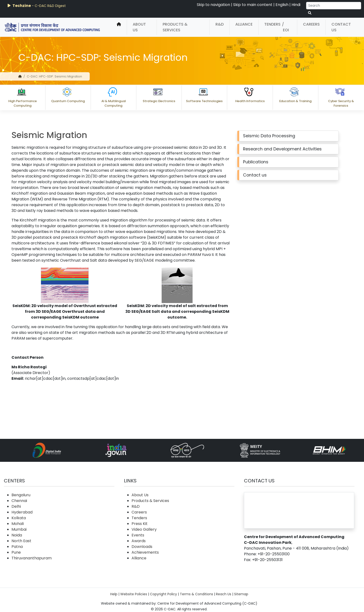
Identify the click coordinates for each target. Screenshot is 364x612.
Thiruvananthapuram (32, 558)
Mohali (18, 524)
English (282, 5)
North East (21, 541)
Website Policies (134, 594)
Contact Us (341, 27)
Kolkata (19, 518)
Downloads (142, 547)
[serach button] (310, 13)
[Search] (334, 6)
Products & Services (175, 27)
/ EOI (285, 27)
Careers (311, 24)
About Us (139, 27)
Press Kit (140, 524)
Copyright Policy (163, 594)
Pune (16, 552)
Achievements (145, 552)
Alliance (244, 24)
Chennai (19, 501)
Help (114, 594)
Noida (17, 535)
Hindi (296, 5)
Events (138, 535)
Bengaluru (21, 495)
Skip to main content (253, 5)
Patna (17, 547)
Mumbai (19, 529)
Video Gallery (144, 529)
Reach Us (224, 594)
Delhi (16, 506)
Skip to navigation (213, 5)
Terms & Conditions (196, 594)
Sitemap (241, 594)
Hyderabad (22, 512)
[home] (119, 27)
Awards (139, 541)
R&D (220, 24)
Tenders (272, 24)
